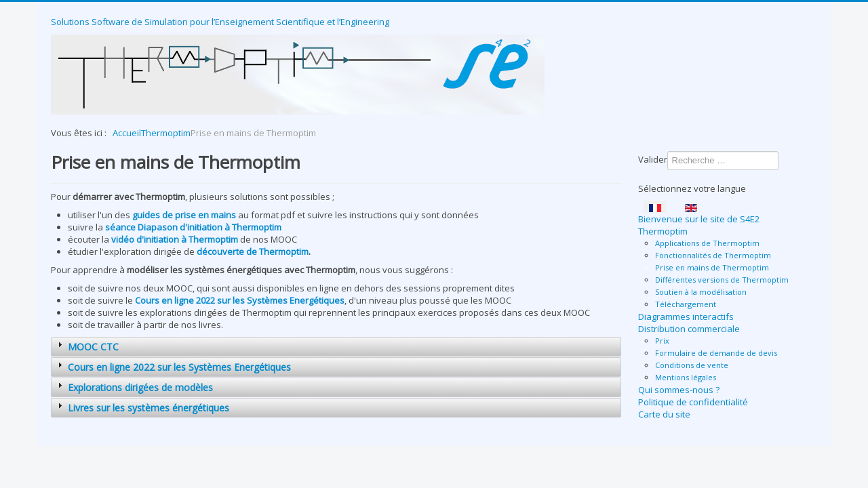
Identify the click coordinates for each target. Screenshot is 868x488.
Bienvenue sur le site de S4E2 (699, 219)
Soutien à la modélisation (701, 292)
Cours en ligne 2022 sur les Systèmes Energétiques (240, 300)
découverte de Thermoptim (253, 251)
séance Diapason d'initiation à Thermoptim (193, 227)
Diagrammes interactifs (686, 317)
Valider (653, 159)
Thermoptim (663, 231)
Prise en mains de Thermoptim (712, 267)
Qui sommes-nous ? (679, 390)
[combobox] (723, 161)
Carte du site (664, 414)
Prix (662, 341)
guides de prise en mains (184, 215)
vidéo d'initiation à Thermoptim (175, 239)
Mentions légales (686, 377)
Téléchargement (686, 304)
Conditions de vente (692, 365)
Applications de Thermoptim (707, 243)
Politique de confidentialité (693, 402)
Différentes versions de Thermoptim (722, 280)
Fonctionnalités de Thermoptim (713, 255)
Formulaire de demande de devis (716, 353)
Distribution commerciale (689, 329)
